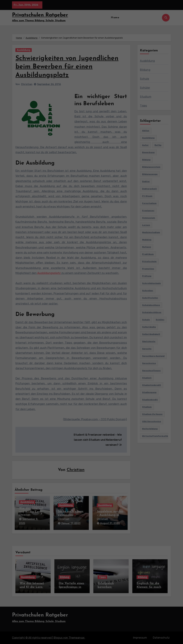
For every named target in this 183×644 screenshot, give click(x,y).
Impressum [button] (111, 94)
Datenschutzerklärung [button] (94, 94)
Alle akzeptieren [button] (92, 67)
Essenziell (67, 55)
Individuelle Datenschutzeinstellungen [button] (91, 87)
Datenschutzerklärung (82, 44)
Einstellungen (61, 47)
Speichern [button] (92, 77)
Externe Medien (111, 55)
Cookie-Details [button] (74, 94)
